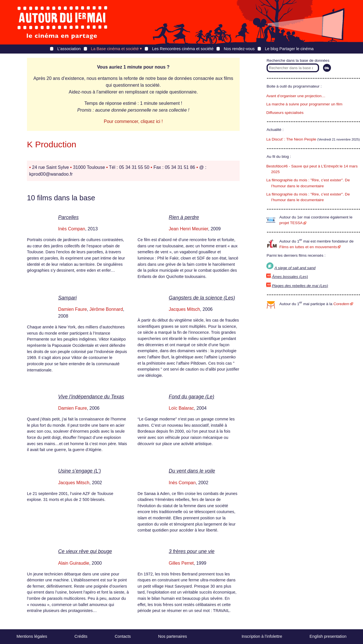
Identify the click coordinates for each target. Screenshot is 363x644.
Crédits (81, 636)
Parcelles (68, 217)
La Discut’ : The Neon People (291, 139)
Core (341, 304)
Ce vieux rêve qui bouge (85, 551)
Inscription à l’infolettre (262, 636)
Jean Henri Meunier (188, 229)
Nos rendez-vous (239, 49)
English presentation (328, 636)
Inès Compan (72, 229)
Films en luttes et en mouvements (308, 247)
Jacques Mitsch (184, 309)
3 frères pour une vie (192, 551)
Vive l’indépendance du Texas (91, 397)
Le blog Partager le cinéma (289, 49)
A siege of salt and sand (295, 268)
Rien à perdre (184, 217)
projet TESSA (291, 223)
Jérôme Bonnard (106, 309)
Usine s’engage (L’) (80, 471)
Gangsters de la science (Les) (202, 298)
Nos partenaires (173, 636)
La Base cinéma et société (115, 49)
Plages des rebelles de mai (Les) (300, 286)
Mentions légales (32, 636)
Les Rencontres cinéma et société (183, 49)
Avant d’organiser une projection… (296, 96)
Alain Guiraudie (74, 563)
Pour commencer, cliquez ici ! (133, 121)
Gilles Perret (181, 563)
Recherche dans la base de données (298, 60)
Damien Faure (72, 309)
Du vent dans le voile (192, 471)
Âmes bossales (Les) (290, 277)
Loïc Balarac (181, 408)
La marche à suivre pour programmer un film (304, 104)
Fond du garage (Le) (191, 397)
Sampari (67, 298)
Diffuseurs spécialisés (285, 113)
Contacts (123, 636)
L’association (69, 49)
